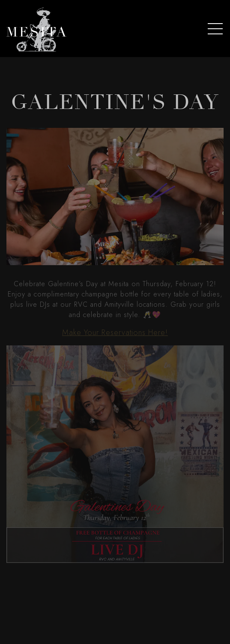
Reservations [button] (115, 632)
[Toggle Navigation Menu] (215, 29)
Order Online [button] (115, 610)
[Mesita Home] (36, 29)
